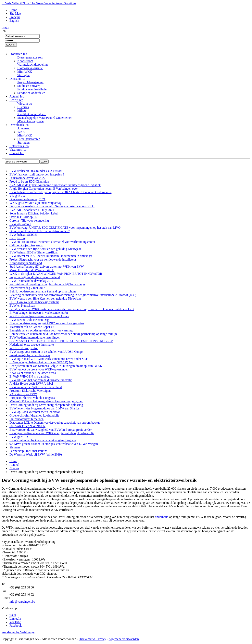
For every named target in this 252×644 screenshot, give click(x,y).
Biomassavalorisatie (30, 68)
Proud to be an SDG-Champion (29, 181)
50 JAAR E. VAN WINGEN (27, 426)
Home (13, 10)
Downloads (19, 125)
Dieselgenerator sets (30, 57)
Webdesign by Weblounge (18, 632)
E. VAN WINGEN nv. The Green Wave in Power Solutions (39, 3)
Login (5, 27)
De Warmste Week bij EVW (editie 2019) (36, 454)
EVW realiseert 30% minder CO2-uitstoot (36, 171)
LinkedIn (15, 618)
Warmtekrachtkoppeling (32, 64)
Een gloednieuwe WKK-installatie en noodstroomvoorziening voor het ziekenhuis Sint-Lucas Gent (72, 309)
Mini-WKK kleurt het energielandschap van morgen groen (46, 401)
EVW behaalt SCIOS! (23, 235)
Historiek (23, 107)
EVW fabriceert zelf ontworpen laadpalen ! (37, 174)
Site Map (15, 13)
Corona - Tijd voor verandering (29, 220)
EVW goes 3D (19, 437)
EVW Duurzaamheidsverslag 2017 (31, 281)
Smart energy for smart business (30, 355)
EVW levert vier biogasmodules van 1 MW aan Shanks (44, 408)
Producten (18, 54)
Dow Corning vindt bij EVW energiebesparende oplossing (46, 405)
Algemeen (24, 128)
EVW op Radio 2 (20, 224)
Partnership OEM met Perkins (28, 451)
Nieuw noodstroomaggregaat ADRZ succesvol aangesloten (47, 323)
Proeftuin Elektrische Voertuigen (30, 391)
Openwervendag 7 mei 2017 (27, 288)
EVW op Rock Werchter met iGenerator (35, 412)
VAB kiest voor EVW (23, 394)
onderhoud (162, 517)
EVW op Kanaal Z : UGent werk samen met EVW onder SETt (49, 359)
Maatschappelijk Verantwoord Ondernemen (45, 118)
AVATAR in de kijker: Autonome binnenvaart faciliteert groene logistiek (55, 185)
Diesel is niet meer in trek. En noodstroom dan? (39, 231)
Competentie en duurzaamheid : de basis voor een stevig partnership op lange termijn (63, 334)
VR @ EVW (17, 196)
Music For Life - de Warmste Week (32, 270)
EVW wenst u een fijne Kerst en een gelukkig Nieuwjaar (45, 249)
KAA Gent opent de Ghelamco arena (33, 373)
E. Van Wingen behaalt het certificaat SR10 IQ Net (41, 362)
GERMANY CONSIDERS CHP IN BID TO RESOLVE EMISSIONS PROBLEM (61, 341)
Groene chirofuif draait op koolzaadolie (34, 415)
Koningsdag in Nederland (26, 263)
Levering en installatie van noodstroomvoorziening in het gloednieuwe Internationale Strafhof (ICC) (73, 295)
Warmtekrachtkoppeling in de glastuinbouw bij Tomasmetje (47, 284)
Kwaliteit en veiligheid (32, 114)
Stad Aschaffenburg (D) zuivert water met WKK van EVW (47, 267)
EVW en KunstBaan (22, 306)
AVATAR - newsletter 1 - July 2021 (32, 210)
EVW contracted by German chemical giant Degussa (43, 440)
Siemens (15, 447)
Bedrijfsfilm (17, 238)
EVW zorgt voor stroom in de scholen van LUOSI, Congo (46, 352)
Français (15, 17)
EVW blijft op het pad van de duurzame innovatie (41, 380)
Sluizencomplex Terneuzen (26, 419)
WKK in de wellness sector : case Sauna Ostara (39, 316)
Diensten (17, 79)
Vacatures (18, 150)
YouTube (15, 622)
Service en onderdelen (31, 93)
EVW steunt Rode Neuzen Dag (29, 320)
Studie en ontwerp (29, 86)
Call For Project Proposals (26, 245)
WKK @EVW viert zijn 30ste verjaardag (35, 203)
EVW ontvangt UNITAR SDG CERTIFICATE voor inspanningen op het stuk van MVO (65, 228)
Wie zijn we (25, 103)
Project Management (30, 82)
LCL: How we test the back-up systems (34, 302)
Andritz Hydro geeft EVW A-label (31, 384)
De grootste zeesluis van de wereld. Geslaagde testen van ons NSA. (52, 206)
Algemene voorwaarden (124, 639)
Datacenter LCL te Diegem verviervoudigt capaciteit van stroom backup (55, 423)
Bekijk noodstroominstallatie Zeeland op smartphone (43, 291)
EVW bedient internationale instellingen (35, 337)
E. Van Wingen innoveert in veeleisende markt (39, 313)
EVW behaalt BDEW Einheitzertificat (33, 252)
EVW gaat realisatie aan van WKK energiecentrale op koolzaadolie (52, 433)
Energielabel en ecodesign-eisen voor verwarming (41, 330)
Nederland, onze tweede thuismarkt (32, 345)
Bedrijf (16, 100)
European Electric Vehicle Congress (32, 398)
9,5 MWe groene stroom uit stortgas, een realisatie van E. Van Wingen (54, 444)
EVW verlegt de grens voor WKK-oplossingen (39, 369)
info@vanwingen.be (22, 602)
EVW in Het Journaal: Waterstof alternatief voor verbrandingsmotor (52, 242)
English (14, 21)
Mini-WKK (25, 72)
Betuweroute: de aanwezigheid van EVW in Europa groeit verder (50, 430)
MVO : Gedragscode (30, 121)
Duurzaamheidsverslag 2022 (27, 178)
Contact (17, 153)
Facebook (16, 626)
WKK (21, 132)
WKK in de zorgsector (24, 348)
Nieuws (14, 468)
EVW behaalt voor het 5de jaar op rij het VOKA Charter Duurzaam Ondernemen (60, 192)
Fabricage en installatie (32, 89)
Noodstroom (25, 61)
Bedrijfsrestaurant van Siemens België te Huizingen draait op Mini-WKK (56, 366)
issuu (13, 615)
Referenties (19, 146)
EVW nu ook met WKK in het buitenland (36, 387)
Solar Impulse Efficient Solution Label (34, 213)
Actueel (17, 96)
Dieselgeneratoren (29, 139)
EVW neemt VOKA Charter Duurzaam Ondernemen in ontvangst (51, 256)
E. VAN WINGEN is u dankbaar (30, 376)
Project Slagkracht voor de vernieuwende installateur (43, 259)
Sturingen (23, 75)
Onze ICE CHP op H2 (23, 217)
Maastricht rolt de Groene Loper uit (32, 327)
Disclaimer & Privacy (93, 639)
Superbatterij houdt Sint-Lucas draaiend (35, 277)
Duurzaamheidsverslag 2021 (27, 199)
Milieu (22, 111)
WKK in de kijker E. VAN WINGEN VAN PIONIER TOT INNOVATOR (56, 274)
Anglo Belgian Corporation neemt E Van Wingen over (44, 189)
